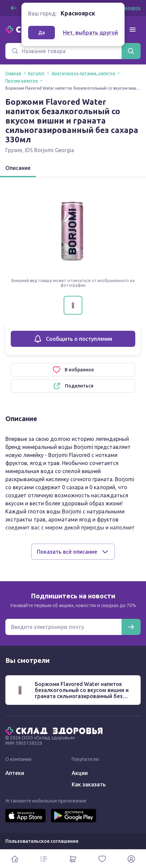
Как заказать (89, 784)
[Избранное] (102, 859)
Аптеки (15, 773)
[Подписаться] (131, 627)
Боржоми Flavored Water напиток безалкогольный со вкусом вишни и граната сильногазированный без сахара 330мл (82, 693)
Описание (18, 168)
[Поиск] (63, 51)
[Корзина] (73, 859)
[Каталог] (44, 859)
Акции (80, 773)
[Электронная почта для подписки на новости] (63, 627)
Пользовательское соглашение (42, 841)
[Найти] (131, 51)
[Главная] (56, 730)
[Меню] (133, 30)
